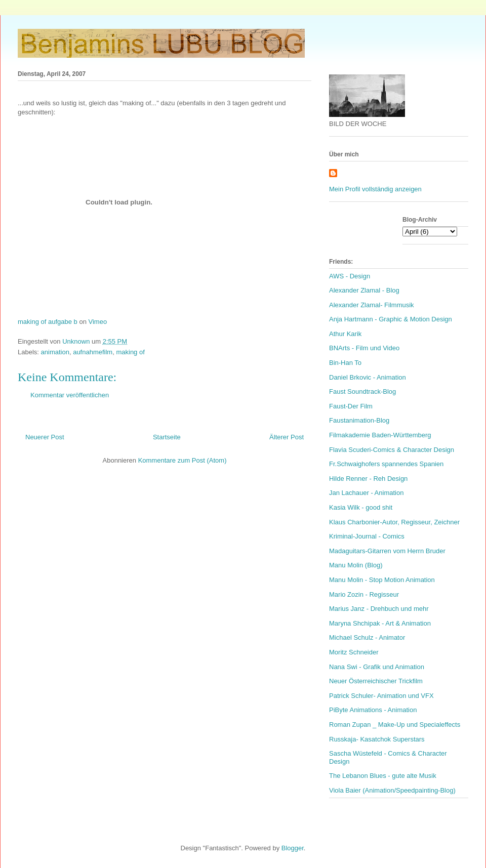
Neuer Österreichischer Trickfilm (376, 681)
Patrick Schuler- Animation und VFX (381, 696)
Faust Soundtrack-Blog (362, 391)
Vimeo (98, 322)
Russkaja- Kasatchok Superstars (377, 739)
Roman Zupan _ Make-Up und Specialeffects (395, 725)
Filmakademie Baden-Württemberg (380, 435)
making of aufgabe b (48, 322)
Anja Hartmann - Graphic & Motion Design (391, 319)
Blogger (293, 848)
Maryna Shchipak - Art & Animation (380, 623)
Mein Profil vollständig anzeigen (375, 189)
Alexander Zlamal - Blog (364, 290)
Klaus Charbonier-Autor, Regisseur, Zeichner (394, 522)
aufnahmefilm (93, 352)
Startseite (167, 437)
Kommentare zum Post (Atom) (183, 460)
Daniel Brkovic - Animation (368, 377)
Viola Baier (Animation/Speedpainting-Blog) (392, 790)
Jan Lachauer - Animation (366, 493)
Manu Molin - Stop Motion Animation (382, 580)
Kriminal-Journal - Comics (367, 536)
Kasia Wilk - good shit (361, 507)
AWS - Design (350, 276)
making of (130, 352)
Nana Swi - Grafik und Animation (377, 667)
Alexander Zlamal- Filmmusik (372, 305)
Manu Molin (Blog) (356, 565)
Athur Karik (345, 334)
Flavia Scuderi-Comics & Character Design (392, 450)
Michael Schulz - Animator (367, 637)
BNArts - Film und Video (364, 348)
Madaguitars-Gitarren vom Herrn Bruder (387, 551)
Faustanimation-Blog (359, 420)
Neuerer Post (45, 437)
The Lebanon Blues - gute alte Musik (383, 776)
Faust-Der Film (351, 406)
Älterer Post (287, 437)
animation (55, 352)
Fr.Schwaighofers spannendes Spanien (386, 464)
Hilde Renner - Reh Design (368, 479)
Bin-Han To (345, 363)
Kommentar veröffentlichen (70, 395)
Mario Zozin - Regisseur (364, 594)
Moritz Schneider (354, 652)
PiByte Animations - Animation (373, 710)
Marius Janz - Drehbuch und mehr (379, 609)
